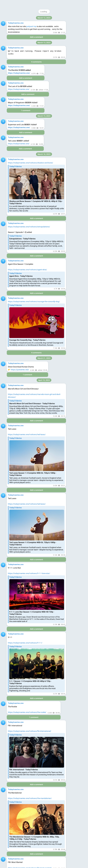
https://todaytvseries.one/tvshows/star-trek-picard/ (29, 32)
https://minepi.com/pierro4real (39, 523)
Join (75, 3)
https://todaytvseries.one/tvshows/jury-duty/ (27, 271)
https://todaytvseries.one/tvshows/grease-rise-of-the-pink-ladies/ (35, 166)
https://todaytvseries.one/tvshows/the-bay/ (26, 204)
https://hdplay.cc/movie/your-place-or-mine (26, 341)
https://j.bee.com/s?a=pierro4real (22, 663)
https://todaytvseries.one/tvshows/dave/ (25, 99)
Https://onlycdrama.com (18, 853)
